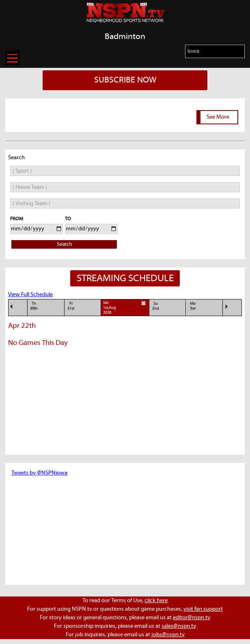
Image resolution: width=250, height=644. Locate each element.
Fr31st (71, 306)
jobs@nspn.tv (168, 635)
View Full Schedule (30, 295)
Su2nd (156, 306)
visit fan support (203, 609)
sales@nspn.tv (179, 626)
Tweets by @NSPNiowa (39, 473)
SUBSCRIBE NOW (125, 80)
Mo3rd (193, 306)
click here (156, 601)
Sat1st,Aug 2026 (125, 308)
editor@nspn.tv (192, 618)
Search (64, 244)
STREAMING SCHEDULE (125, 278)
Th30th (34, 306)
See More (218, 117)
